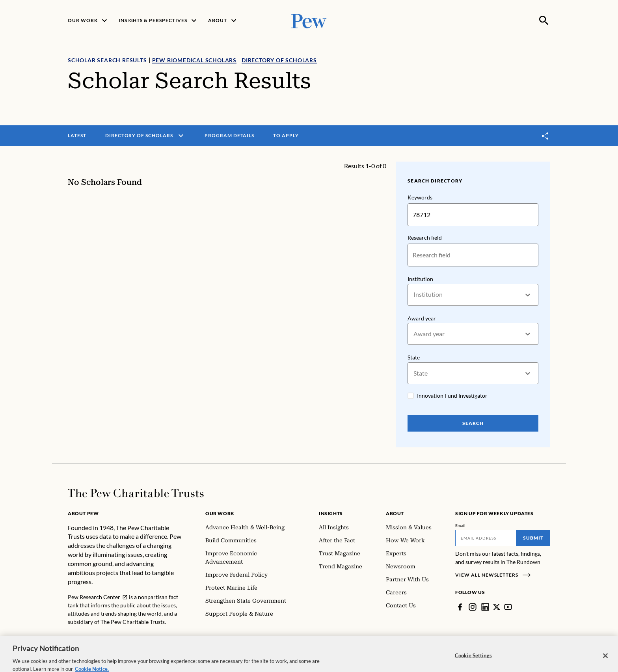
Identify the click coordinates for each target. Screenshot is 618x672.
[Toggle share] (545, 136)
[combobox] (414, 295)
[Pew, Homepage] (309, 20)
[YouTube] (508, 607)
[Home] (136, 493)
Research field (425, 237)
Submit (533, 538)
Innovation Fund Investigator (452, 396)
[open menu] (181, 136)
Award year (422, 318)
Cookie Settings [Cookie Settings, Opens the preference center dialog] (473, 662)
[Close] (605, 663)
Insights (331, 513)
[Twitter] (497, 607)
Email (461, 525)
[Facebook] (460, 607)
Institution (420, 279)
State (414, 358)
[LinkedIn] (485, 607)
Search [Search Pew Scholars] (473, 423)
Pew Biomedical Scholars (194, 60)
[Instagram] (473, 607)
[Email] (486, 538)
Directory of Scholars (279, 60)
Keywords (420, 197)
